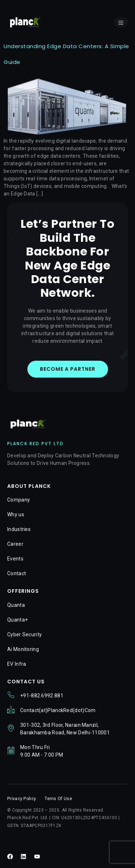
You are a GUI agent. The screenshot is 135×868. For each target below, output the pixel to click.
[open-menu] (121, 22)
